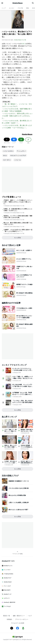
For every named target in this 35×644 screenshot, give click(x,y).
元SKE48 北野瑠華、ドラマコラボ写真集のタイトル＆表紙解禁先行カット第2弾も (27, 448)
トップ (4, 8)
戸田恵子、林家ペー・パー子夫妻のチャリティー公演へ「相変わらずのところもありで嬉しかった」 (18, 202)
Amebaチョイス (8, 566)
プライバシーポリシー (22, 619)
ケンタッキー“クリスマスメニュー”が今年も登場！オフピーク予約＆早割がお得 (22, 370)
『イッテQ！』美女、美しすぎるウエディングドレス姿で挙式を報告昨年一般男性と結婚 (23, 402)
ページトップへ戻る (18, 553)
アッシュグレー (21, 151)
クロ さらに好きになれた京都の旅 (19, 488)
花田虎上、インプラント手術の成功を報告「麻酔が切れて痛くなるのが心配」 (18, 217)
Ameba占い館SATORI (9, 602)
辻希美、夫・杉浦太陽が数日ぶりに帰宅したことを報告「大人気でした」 (18, 210)
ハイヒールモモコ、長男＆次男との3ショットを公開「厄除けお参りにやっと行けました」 (17, 116)
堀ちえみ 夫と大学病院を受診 (17, 495)
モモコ (24, 44)
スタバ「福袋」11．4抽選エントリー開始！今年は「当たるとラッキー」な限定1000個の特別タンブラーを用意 (23, 379)
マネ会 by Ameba (8, 574)
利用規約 (9, 619)
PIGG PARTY (7, 590)
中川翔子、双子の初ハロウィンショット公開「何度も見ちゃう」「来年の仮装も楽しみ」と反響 (11, 464)
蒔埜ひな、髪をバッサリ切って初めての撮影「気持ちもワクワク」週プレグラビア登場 (11, 448)
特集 (27, 8)
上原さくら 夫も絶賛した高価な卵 (19, 502)
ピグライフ (6, 598)
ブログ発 (20, 8)
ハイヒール (17, 160)
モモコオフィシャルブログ (18, 155)
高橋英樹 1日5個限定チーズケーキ (19, 481)
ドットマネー (7, 570)
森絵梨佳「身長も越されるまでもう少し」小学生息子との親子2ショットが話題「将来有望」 (27, 432)
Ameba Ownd (7, 582)
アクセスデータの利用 (18, 623)
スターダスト (7, 160)
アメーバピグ (7, 586)
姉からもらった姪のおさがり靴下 (18, 510)
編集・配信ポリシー (19, 616)
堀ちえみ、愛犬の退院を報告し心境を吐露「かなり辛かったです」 (18, 224)
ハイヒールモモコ (8, 151)
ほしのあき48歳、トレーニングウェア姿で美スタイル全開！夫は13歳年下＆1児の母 (22, 386)
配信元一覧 (7, 616)
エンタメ (12, 8)
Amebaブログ (7, 578)
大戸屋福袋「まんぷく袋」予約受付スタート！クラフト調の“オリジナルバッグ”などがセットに (22, 394)
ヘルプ (30, 616)
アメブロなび (7, 606)
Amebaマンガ (7, 594)
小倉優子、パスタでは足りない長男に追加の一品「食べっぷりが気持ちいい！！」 (18, 230)
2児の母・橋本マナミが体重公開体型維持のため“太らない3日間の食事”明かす (27, 464)
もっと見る (18, 238)
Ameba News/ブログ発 (20, 40)
